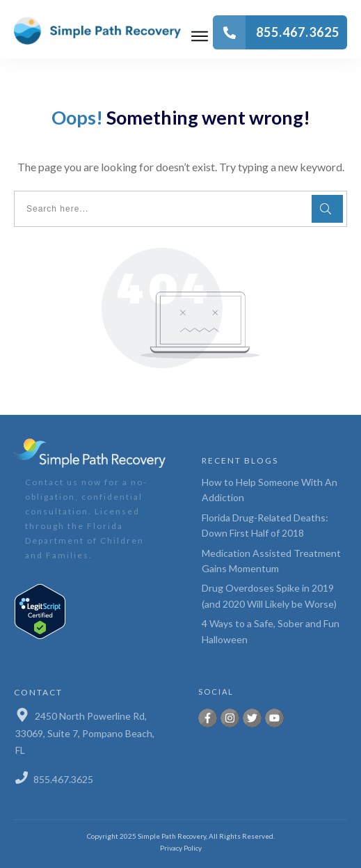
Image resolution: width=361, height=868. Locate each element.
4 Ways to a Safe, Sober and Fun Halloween (271, 631)
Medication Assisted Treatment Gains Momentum (271, 561)
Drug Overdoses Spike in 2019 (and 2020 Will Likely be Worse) (269, 595)
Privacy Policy (181, 848)
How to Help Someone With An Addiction (270, 490)
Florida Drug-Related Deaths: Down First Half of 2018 (265, 525)
